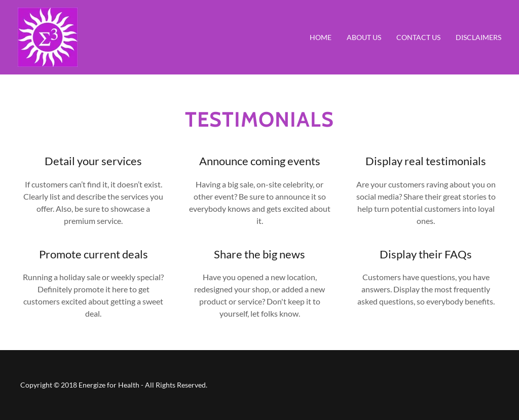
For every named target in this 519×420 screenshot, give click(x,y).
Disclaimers (478, 37)
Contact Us (418, 37)
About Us (364, 37)
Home (321, 37)
